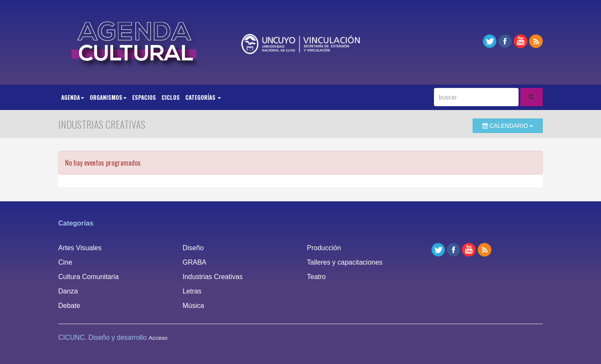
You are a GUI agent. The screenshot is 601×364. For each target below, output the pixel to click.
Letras (192, 291)
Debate (69, 306)
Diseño (193, 248)
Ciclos (171, 97)
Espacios (144, 97)
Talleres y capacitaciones (345, 262)
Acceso (158, 338)
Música (194, 306)
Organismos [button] (108, 97)
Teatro (316, 277)
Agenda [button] (73, 97)
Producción (324, 248)
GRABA (195, 262)
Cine (65, 262)
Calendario (508, 126)
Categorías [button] (203, 97)
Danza (68, 291)
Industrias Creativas (213, 277)
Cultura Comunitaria (88, 277)
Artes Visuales (80, 248)
